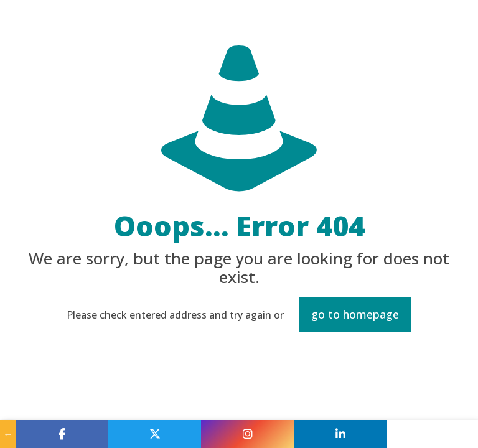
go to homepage (355, 314)
